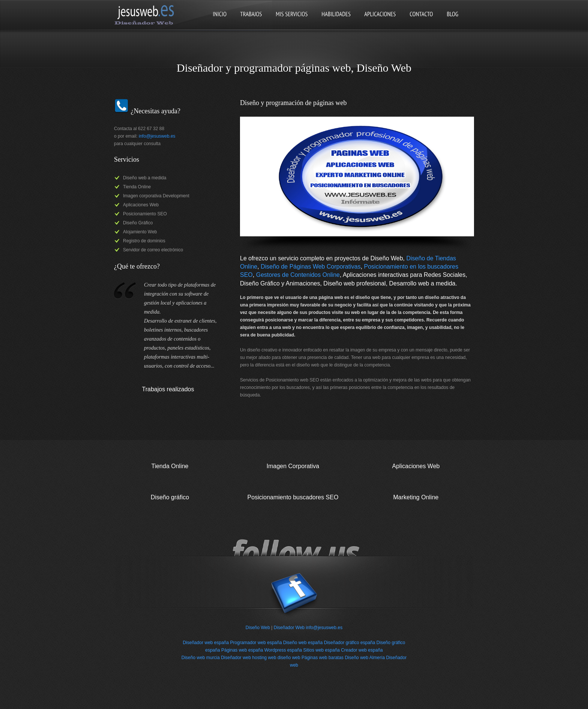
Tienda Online (170, 466)
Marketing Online (416, 497)
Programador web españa (256, 643)
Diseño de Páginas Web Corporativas (311, 267)
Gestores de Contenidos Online (298, 275)
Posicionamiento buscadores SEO (293, 497)
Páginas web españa (242, 650)
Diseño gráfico (170, 497)
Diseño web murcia (201, 658)
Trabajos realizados (168, 389)
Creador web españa (362, 650)
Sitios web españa (322, 650)
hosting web (264, 658)
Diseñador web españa (206, 643)
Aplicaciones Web (416, 466)
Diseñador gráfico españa (350, 643)
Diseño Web (258, 628)
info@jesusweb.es (157, 136)
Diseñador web (236, 658)
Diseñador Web (289, 628)
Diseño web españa (303, 643)
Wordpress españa (283, 650)
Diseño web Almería (365, 658)
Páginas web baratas (322, 658)
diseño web (289, 658)
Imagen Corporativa (293, 466)
